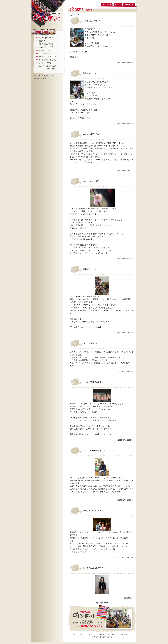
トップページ (107, 4)
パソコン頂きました (46, 53)
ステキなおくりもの (46, 38)
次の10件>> (51, 69)
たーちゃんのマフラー (47, 63)
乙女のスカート (44, 41)
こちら (91, 57)
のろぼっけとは (79, 634)
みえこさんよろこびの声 (47, 66)
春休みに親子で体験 (46, 44)
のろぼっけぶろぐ (42, 32)
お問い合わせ (130, 4)
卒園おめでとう (44, 50)
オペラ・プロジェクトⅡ (47, 57)
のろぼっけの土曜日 (46, 47)
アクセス (118, 4)
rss (53, 32)
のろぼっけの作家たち (96, 634)
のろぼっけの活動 (125, 634)
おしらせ (111, 634)
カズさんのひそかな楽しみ (48, 60)
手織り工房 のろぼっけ (47, 17)
